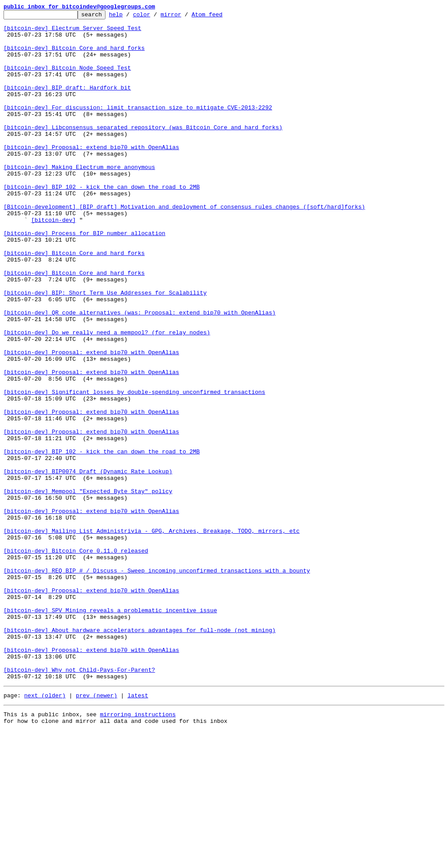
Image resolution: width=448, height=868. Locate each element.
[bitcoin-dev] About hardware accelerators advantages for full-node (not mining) (139, 754)
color (155, 17)
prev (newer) (97, 830)
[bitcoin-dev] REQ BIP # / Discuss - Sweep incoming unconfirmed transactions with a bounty (157, 683)
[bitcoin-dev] (53, 262)
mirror (185, 17)
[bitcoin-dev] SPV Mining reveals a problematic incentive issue (110, 730)
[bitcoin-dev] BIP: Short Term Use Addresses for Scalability (105, 349)
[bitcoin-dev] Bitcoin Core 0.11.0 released (76, 659)
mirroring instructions (138, 850)
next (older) (45, 830)
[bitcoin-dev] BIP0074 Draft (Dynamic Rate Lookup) (88, 564)
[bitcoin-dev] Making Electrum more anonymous (79, 198)
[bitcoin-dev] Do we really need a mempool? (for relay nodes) (107, 397)
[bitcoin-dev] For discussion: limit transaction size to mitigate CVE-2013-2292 (138, 127)
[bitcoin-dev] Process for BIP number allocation (85, 278)
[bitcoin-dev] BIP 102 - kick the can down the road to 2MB (102, 222)
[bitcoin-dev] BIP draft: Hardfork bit (67, 103)
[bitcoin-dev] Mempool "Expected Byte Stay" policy (88, 587)
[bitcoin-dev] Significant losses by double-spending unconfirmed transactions (134, 468)
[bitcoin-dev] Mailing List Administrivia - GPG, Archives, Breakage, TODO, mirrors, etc (152, 635)
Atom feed (221, 17)
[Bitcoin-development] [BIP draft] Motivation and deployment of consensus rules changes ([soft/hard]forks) (184, 246)
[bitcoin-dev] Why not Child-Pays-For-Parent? (79, 802)
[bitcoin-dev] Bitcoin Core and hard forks (74, 56)
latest (138, 830)
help (130, 17)
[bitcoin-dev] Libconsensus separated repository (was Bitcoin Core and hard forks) (143, 151)
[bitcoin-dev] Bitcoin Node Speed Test (67, 79)
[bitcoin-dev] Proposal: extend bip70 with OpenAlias (91, 175)
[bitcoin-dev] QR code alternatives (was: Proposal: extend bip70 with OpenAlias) (139, 373)
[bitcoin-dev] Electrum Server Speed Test (72, 32)
